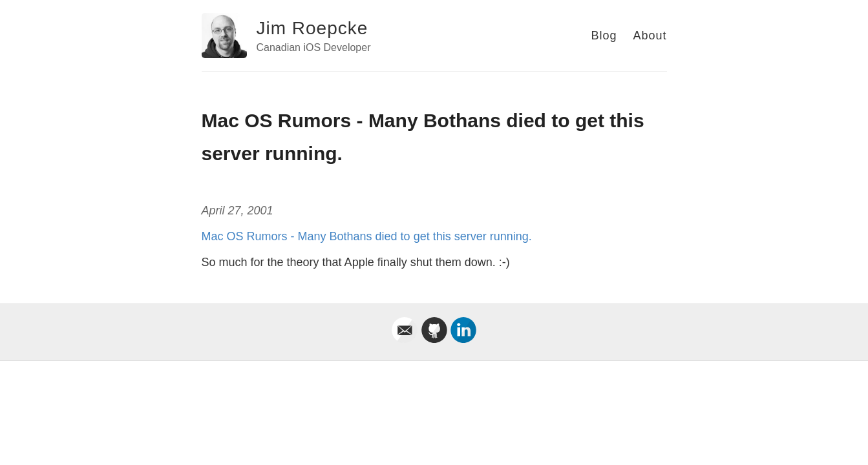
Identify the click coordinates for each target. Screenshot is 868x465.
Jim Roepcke (312, 28)
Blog (604, 36)
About (650, 36)
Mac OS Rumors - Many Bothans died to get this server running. (367, 236)
